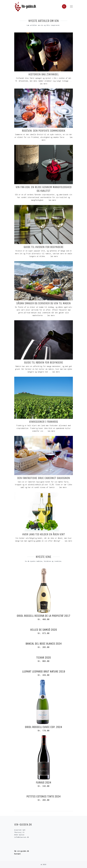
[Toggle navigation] (71, 6)
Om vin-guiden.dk (22, 851)
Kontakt (17, 854)
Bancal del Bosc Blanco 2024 (44, 644)
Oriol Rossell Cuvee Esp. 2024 (43, 727)
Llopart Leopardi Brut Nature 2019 (44, 671)
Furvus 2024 (43, 782)
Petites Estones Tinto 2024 (43, 796)
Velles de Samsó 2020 (44, 630)
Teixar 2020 (44, 658)
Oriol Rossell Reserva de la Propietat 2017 (43, 616)
